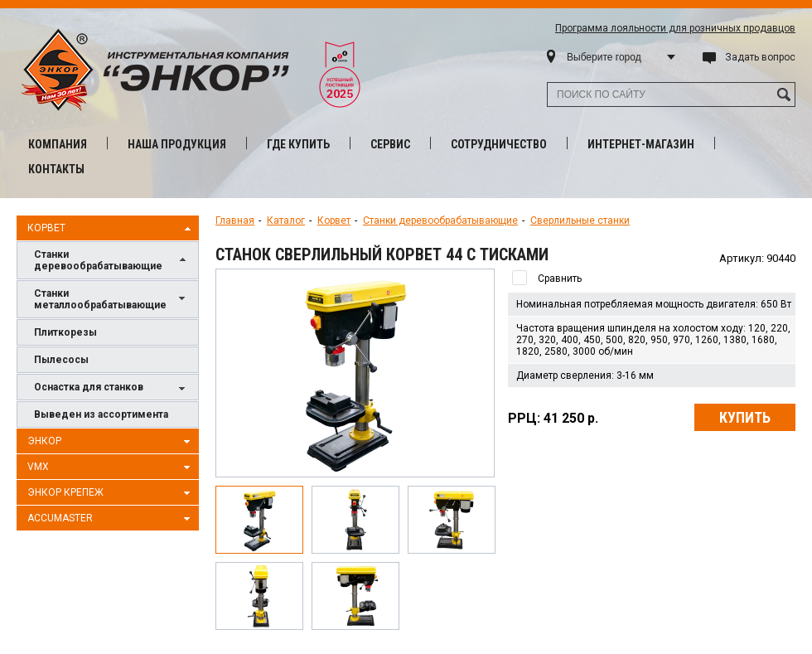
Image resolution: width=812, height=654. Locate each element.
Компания (58, 144)
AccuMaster (111, 519)
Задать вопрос (760, 57)
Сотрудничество (499, 144)
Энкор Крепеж (111, 493)
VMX (111, 467)
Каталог (286, 220)
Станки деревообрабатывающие (112, 260)
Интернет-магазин (641, 144)
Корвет (111, 229)
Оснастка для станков (112, 388)
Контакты (56, 169)
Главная (235, 220)
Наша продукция (177, 144)
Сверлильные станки (580, 220)
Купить (745, 417)
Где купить (298, 144)
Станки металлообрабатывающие (112, 299)
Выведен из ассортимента (101, 414)
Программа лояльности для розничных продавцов (675, 28)
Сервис (390, 144)
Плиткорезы (65, 332)
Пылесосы (61, 360)
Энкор (111, 442)
